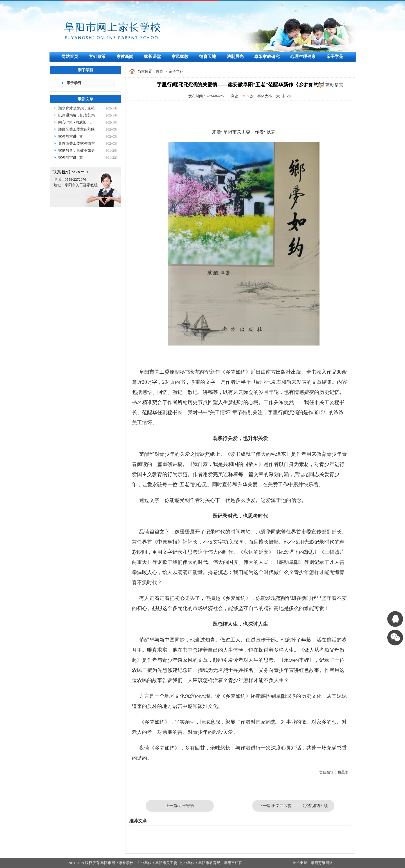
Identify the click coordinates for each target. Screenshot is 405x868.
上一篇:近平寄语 (180, 806)
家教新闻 (125, 57)
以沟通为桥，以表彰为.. (77, 115)
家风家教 (180, 57)
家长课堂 (152, 57)
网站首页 (70, 57)
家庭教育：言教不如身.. (77, 150)
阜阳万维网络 (322, 863)
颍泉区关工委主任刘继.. (77, 129)
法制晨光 (235, 57)
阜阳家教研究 (267, 57)
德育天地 (208, 57)
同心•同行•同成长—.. (75, 122)
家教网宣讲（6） (72, 136)
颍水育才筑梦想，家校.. (77, 108)
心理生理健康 (303, 57)
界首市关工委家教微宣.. (77, 143)
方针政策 (97, 57)
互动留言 (334, 85)
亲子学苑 (335, 57)
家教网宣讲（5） (72, 157)
